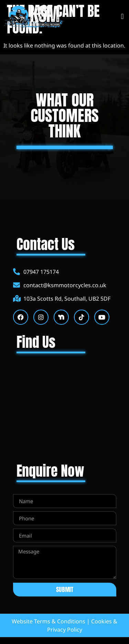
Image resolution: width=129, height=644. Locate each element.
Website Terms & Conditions (49, 621)
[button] (122, 17)
